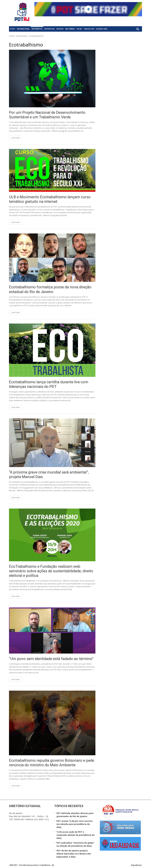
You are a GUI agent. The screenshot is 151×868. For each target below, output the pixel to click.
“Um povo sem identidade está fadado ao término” (51, 659)
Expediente (136, 865)
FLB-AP (79, 29)
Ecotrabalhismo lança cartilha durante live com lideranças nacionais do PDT (49, 384)
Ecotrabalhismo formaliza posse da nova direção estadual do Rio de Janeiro (50, 289)
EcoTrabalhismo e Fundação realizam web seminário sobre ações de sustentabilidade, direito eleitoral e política (51, 571)
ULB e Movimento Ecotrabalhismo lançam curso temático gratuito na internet (50, 199)
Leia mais (16, 138)
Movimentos (37, 29)
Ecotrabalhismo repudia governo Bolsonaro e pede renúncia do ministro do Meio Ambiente (52, 763)
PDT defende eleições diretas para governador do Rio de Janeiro (75, 815)
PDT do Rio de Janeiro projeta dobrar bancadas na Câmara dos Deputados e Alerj (74, 854)
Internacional (23, 29)
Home (12, 36)
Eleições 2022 (102, 29)
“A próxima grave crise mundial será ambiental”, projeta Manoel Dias (49, 474)
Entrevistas (49, 29)
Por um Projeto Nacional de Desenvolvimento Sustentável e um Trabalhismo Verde (47, 115)
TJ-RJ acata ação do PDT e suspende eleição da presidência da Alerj (75, 835)
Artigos (60, 29)
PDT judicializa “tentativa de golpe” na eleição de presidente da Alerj (75, 844)
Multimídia (70, 29)
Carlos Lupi (89, 29)
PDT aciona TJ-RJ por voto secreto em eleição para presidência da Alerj (75, 824)
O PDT (13, 29)
